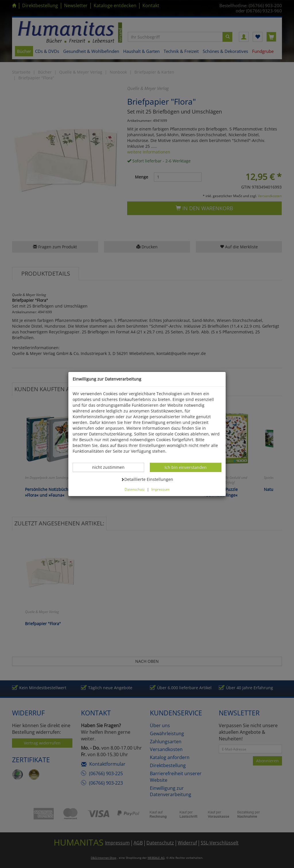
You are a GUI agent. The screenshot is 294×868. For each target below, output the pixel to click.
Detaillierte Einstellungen (147, 479)
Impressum (160, 489)
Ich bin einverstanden (185, 467)
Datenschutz (135, 489)
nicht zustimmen (111, 467)
